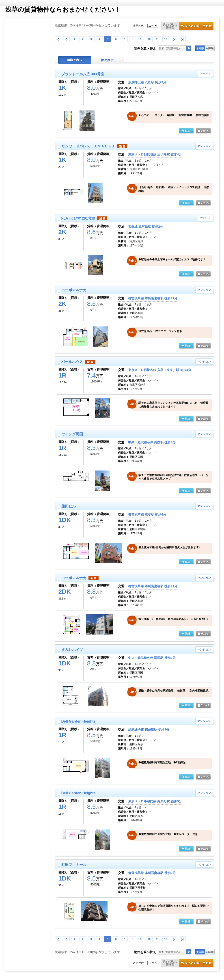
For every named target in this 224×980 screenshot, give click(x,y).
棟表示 (107, 60)
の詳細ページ (186, 131)
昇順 (200, 48)
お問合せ (188, 27)
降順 (210, 48)
